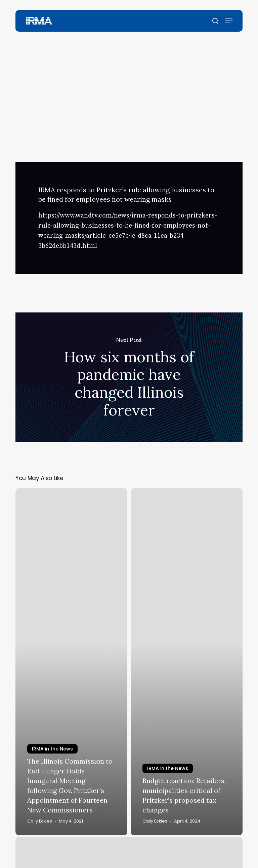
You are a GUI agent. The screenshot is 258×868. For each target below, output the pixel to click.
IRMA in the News (126, 52)
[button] (229, 21)
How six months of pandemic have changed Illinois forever (129, 377)
